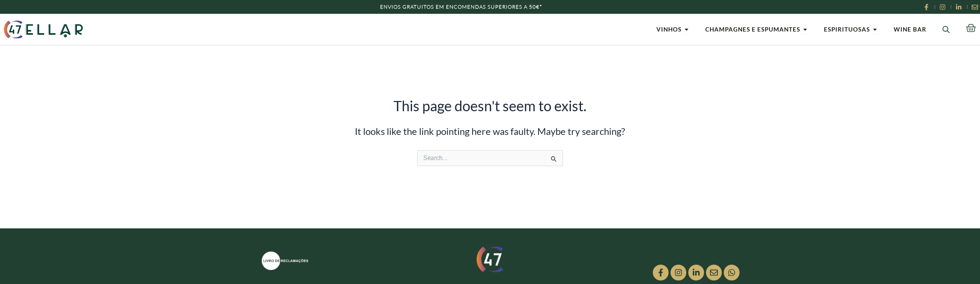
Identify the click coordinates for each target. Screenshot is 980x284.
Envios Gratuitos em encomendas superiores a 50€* (461, 7)
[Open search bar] (946, 29)
